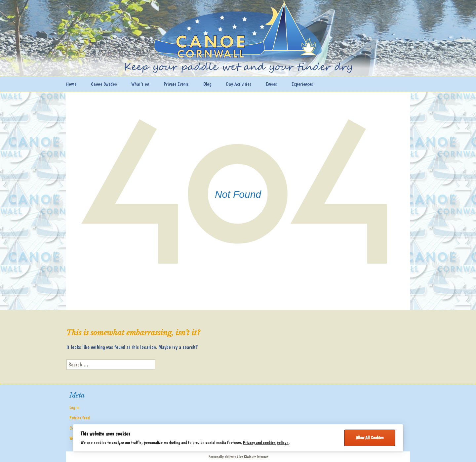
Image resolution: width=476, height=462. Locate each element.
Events (271, 84)
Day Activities (239, 84)
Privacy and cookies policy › (266, 442)
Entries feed (79, 418)
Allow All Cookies (370, 438)
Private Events (176, 84)
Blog (207, 84)
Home (71, 84)
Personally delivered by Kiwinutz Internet (238, 457)
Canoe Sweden (104, 84)
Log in (74, 407)
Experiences (302, 84)
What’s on (140, 84)
